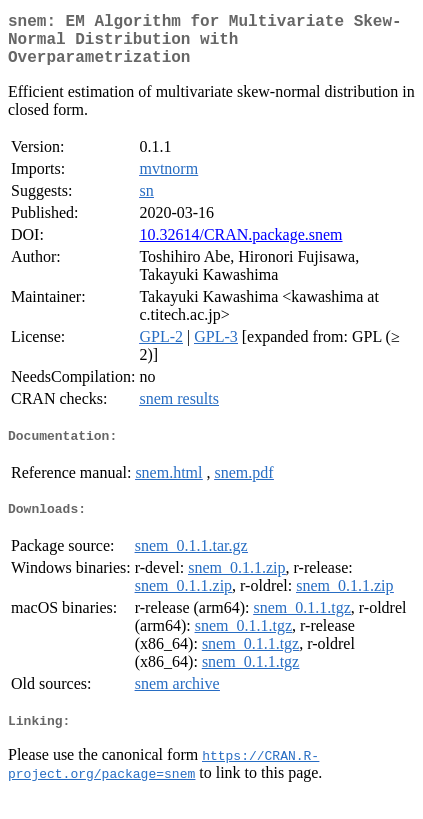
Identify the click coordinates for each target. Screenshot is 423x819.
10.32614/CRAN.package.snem (240, 246)
